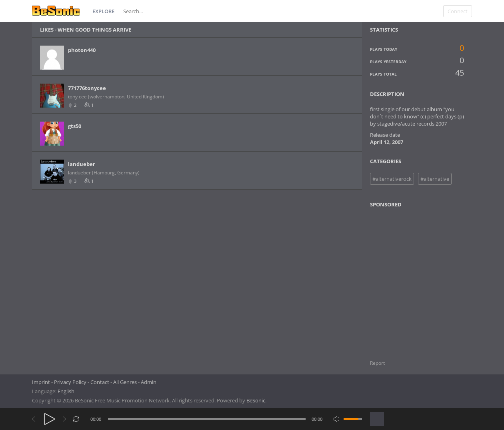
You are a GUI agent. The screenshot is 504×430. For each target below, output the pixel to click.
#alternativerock (392, 179)
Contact (100, 382)
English (66, 391)
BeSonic (256, 400)
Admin (149, 382)
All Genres (125, 382)
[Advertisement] (409, 279)
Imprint (41, 382)
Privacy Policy (70, 382)
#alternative (435, 179)
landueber (82, 164)
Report (377, 363)
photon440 (82, 50)
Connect (458, 11)
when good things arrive (94, 30)
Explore (103, 11)
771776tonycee (87, 88)
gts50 (75, 126)
